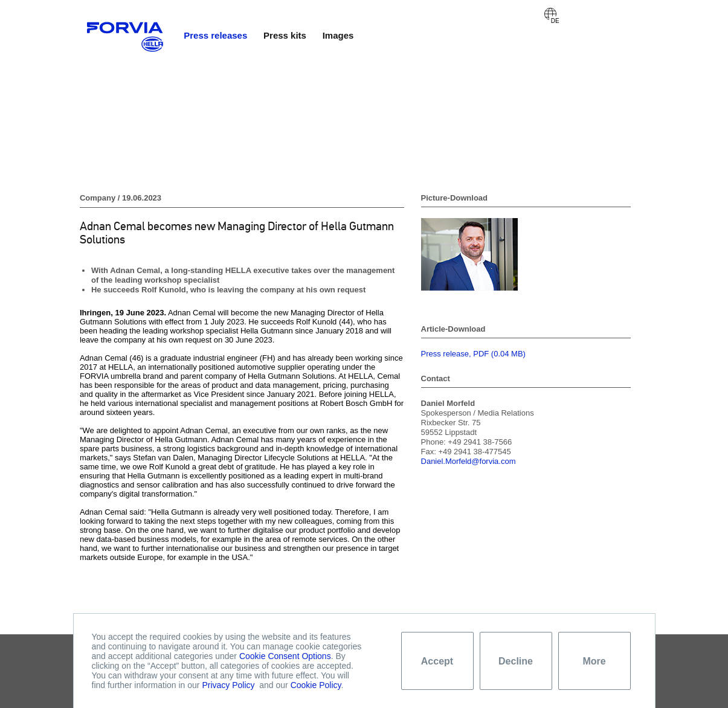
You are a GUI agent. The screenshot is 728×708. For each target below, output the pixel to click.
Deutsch (550, 14)
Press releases (215, 35)
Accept (437, 661)
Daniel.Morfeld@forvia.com (469, 461)
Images (338, 35)
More (594, 661)
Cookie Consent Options (285, 656)
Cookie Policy (316, 685)
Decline (516, 661)
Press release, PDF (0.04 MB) (473, 354)
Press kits (285, 35)
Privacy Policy (228, 685)
